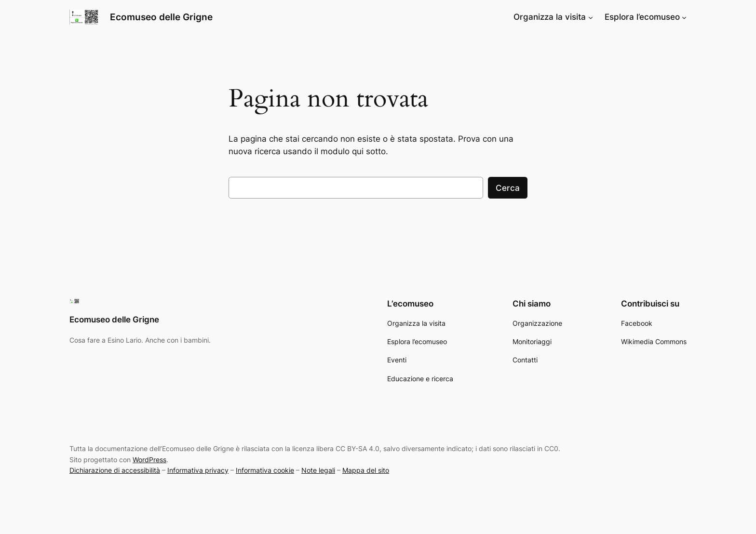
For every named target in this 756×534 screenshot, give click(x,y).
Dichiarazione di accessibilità (115, 470)
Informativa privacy (198, 470)
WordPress (149, 460)
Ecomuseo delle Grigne (161, 17)
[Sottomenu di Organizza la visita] (591, 17)
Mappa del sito (366, 470)
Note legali (318, 470)
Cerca (508, 188)
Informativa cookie (265, 470)
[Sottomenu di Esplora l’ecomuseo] (684, 17)
